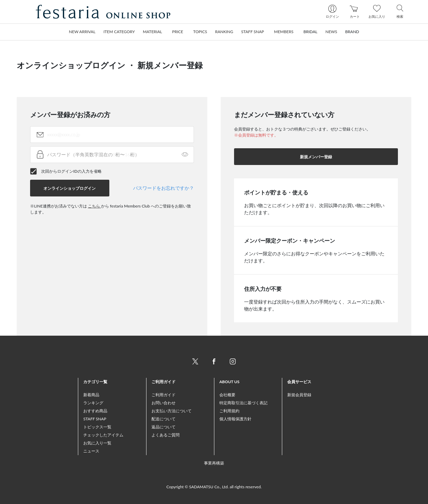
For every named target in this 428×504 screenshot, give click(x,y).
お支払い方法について (172, 411)
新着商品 (91, 395)
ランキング (93, 403)
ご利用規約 (229, 411)
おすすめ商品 (95, 411)
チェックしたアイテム (103, 435)
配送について (164, 419)
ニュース (91, 451)
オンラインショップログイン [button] (70, 188)
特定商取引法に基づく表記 (243, 403)
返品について (164, 427)
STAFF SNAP (95, 419)
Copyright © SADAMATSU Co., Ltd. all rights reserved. (214, 487)
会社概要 (227, 395)
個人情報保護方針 (235, 419)
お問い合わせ (164, 403)
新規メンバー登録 (316, 157)
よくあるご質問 (166, 435)
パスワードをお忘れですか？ (164, 188)
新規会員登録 (299, 395)
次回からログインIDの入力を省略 (71, 171)
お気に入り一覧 (97, 443)
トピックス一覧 (97, 427)
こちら (94, 206)
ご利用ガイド (164, 395)
